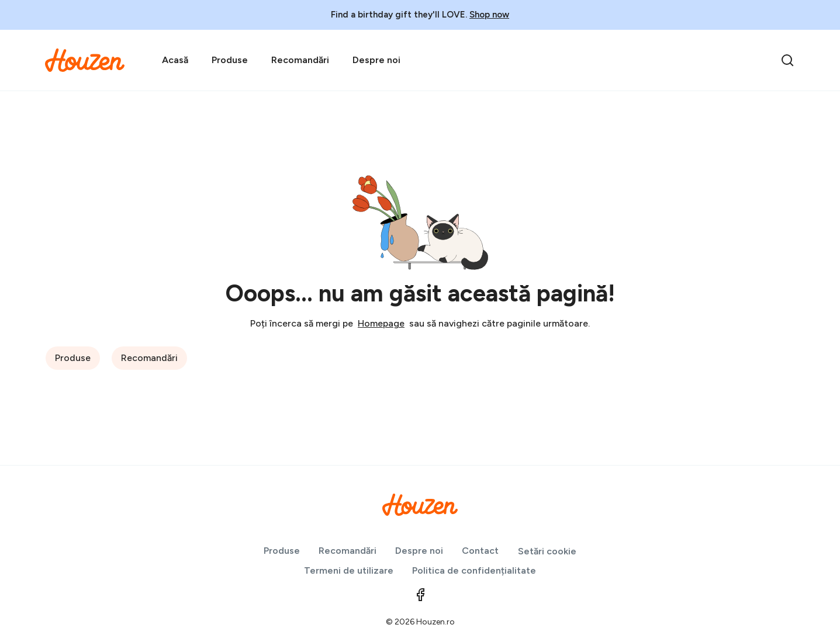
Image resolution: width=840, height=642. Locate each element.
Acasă (175, 60)
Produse (230, 60)
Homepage (381, 323)
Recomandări (300, 60)
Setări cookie (547, 551)
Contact (480, 551)
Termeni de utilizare (349, 570)
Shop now (489, 15)
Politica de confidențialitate (474, 570)
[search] (787, 60)
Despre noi (376, 60)
